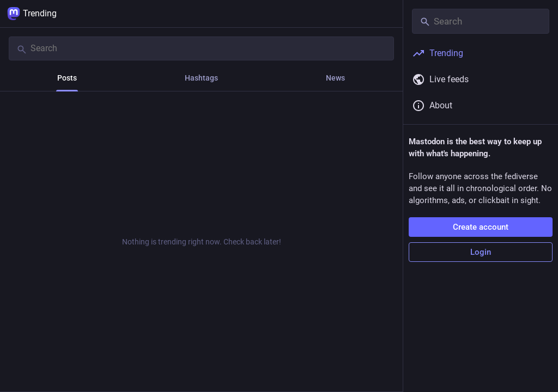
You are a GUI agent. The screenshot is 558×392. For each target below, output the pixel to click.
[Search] (201, 48)
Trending (32, 14)
